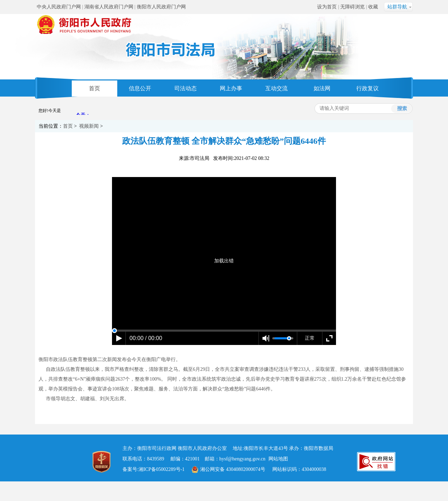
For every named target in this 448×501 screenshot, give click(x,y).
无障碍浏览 (352, 7)
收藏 (373, 7)
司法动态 (185, 88)
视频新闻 (89, 126)
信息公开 (140, 88)
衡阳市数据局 (318, 448)
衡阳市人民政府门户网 (161, 7)
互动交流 (276, 88)
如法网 (322, 88)
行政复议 (367, 88)
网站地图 (278, 459)
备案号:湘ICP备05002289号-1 (153, 469)
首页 (94, 88)
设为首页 (327, 7)
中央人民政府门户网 (59, 7)
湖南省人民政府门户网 (109, 7)
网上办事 (231, 88)
